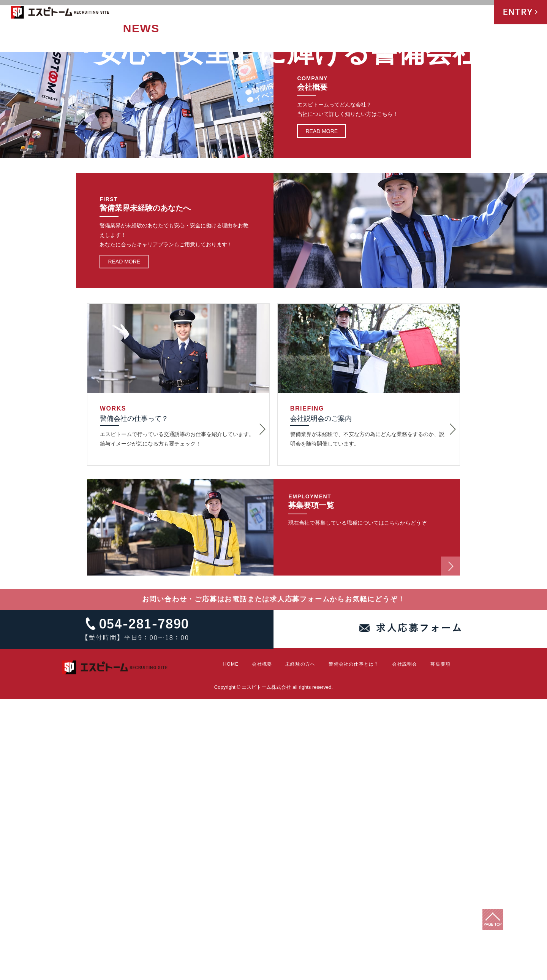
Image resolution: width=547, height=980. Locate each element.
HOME (275, 13)
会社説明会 (445, 13)
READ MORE (322, 412)
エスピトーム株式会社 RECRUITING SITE (60, 13)
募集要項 (477, 13)
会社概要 (300, 13)
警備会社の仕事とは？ (388, 13)
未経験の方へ (334, 13)
